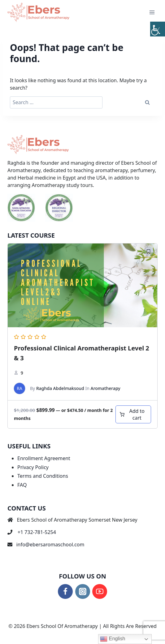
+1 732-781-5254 (37, 532)
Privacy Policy (33, 467)
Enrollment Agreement (44, 458)
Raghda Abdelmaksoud (60, 388)
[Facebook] (65, 591)
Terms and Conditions (43, 476)
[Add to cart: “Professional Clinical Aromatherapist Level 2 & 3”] (133, 414)
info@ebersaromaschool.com (50, 544)
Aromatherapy (105, 388)
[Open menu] (152, 12)
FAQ (22, 485)
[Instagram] (83, 591)
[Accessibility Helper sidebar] (158, 29)
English (113, 639)
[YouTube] (100, 591)
